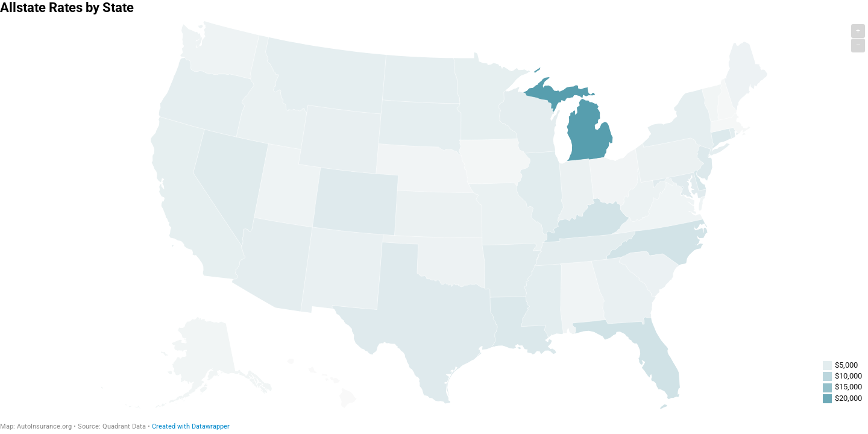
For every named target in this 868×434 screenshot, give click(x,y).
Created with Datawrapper (191, 426)
